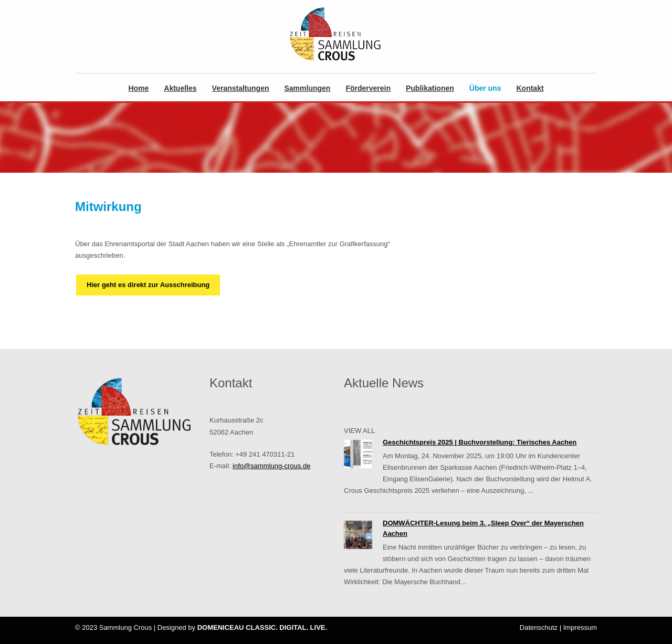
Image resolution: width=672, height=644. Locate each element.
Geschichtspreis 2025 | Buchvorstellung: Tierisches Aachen (480, 442)
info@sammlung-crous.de (271, 466)
